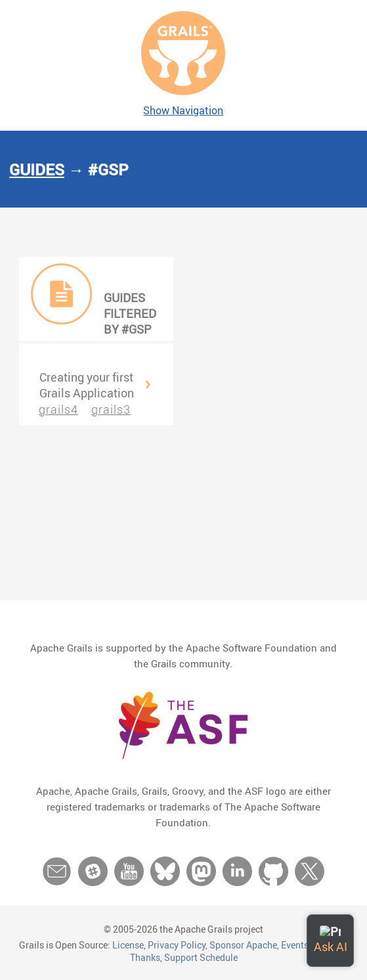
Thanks (145, 957)
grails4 (58, 409)
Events (295, 945)
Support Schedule (201, 957)
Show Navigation (183, 110)
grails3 (111, 409)
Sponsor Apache (243, 945)
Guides (37, 169)
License (128, 945)
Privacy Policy (177, 945)
